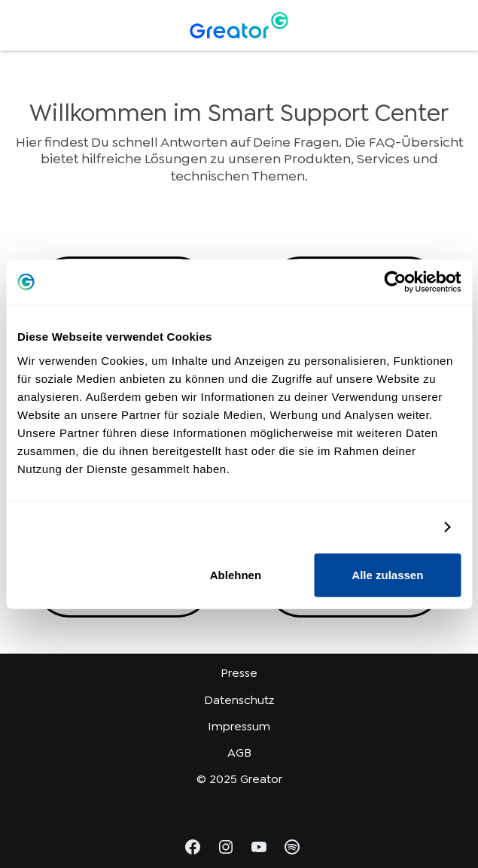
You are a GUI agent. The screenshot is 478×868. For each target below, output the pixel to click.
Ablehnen (236, 574)
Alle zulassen (387, 574)
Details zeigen (392, 527)
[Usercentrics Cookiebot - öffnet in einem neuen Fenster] (395, 282)
